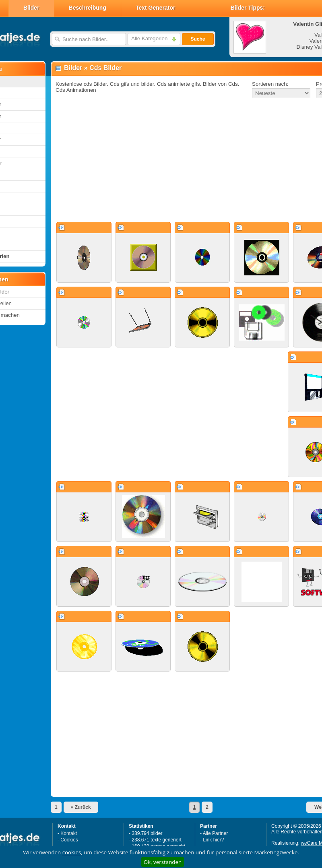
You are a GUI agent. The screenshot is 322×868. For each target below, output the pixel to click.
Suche (198, 39)
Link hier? (213, 840)
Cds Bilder (105, 68)
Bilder (31, 8)
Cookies (69, 840)
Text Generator (156, 8)
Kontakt (69, 833)
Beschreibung (88, 8)
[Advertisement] (171, 161)
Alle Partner (216, 833)
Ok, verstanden (163, 862)
